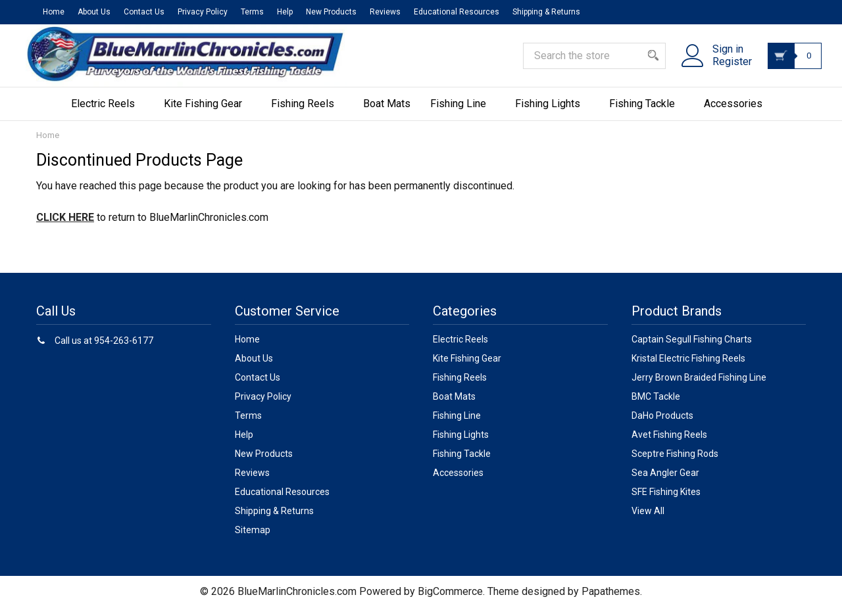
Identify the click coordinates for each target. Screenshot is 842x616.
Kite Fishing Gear (208, 112)
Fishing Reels (307, 112)
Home (54, 12)
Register (724, 68)
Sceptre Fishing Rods (675, 462)
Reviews (385, 12)
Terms (252, 12)
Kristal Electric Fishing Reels (688, 367)
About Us (94, 12)
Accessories (738, 112)
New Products (331, 12)
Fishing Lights (552, 112)
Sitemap (253, 538)
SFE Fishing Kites (666, 500)
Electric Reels (108, 112)
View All (648, 519)
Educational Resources (457, 12)
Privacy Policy (203, 12)
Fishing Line (463, 112)
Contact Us (144, 12)
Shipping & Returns (546, 12)
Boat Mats (387, 112)
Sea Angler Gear (665, 481)
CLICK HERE (65, 226)
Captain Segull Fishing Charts (692, 348)
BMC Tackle (656, 405)
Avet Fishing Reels (669, 443)
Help (285, 12)
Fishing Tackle (647, 112)
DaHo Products (662, 424)
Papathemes (611, 600)
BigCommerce (450, 600)
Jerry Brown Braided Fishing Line (699, 386)
